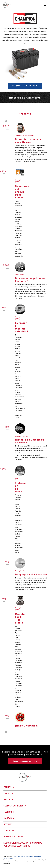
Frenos (9, 787)
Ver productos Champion (24, 86)
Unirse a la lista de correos (24, 761)
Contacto (9, 831)
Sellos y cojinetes (15, 806)
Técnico (9, 812)
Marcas (9, 818)
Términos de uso (8, 858)
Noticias (8, 824)
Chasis (9, 794)
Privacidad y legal (13, 837)
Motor (9, 800)
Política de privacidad (19, 856)
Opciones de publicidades (34, 856)
